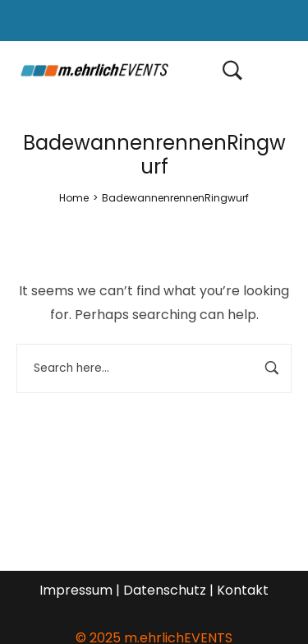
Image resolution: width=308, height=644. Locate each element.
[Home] (74, 198)
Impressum (76, 590)
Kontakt (243, 590)
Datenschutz (165, 590)
